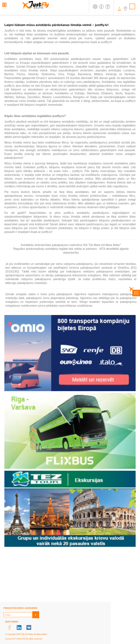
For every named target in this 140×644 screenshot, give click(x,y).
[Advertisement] (70, 576)
